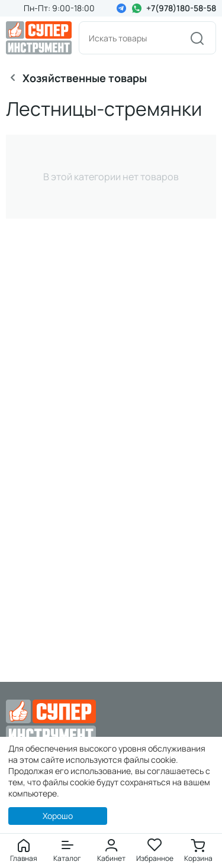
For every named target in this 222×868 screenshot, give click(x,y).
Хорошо (58, 816)
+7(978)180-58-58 (181, 8)
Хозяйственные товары (85, 78)
